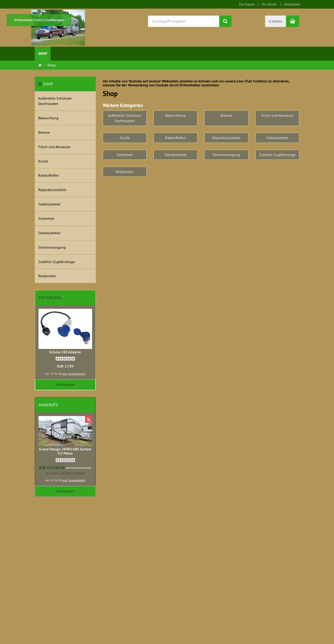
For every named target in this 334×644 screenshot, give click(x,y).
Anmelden (292, 4)
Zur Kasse (247, 4)
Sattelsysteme (277, 138)
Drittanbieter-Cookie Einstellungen (39, 20)
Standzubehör (176, 155)
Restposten (125, 172)
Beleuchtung (175, 115)
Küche (125, 138)
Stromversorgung (226, 155)
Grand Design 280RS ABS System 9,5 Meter (65, 451)
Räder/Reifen (175, 138)
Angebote (48, 405)
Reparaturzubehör (226, 138)
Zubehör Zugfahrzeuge (277, 155)
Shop (43, 54)
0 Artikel (276, 21)
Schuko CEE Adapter (65, 352)
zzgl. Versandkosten (74, 374)
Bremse (226, 115)
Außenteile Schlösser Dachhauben (125, 118)
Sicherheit (125, 155)
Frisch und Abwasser (277, 115)
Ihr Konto (269, 4)
